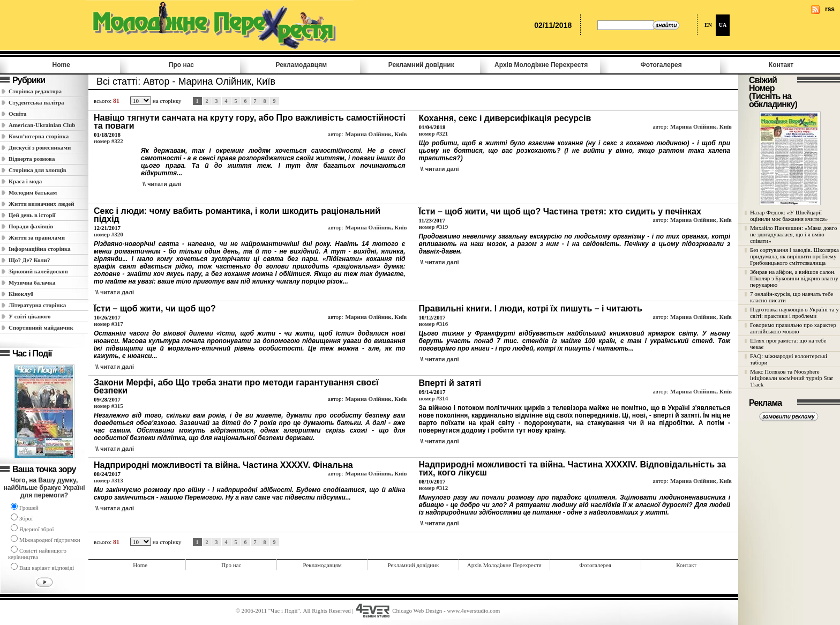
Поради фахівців (31, 226)
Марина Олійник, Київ (376, 134)
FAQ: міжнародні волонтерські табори (789, 359)
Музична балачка (32, 282)
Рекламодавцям (301, 65)
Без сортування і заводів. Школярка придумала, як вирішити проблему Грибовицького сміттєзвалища (794, 256)
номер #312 (433, 488)
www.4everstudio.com (473, 611)
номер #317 (108, 324)
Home (61, 65)
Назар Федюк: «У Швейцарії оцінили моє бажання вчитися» (789, 215)
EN (708, 25)
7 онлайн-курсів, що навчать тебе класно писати (792, 297)
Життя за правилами (37, 237)
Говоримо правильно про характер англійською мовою (793, 328)
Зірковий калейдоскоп (38, 271)
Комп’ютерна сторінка (39, 136)
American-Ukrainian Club (42, 125)
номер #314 (433, 398)
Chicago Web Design (417, 611)
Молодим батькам (33, 192)
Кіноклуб (21, 294)
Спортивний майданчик (41, 328)
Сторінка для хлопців (37, 170)
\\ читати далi (162, 184)
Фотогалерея (661, 65)
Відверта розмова (32, 159)
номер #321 (433, 133)
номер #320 (108, 234)
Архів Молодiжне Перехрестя (541, 65)
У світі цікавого (30, 316)
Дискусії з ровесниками (40, 147)
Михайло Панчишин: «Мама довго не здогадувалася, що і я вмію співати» (793, 234)
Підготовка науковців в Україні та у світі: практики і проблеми (794, 312)
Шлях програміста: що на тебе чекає (788, 344)
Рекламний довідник (421, 65)
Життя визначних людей (42, 204)
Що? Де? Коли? (29, 260)
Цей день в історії (32, 215)
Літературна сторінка (37, 305)
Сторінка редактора (35, 91)
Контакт (781, 65)
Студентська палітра (36, 102)
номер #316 (433, 324)
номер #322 (108, 141)
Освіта (17, 114)
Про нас (181, 65)
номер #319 (433, 227)
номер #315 (108, 406)
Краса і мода (25, 181)
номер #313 (108, 480)
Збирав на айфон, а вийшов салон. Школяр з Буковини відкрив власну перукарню (794, 278)
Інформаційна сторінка (40, 249)
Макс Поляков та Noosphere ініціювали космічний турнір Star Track (792, 378)
